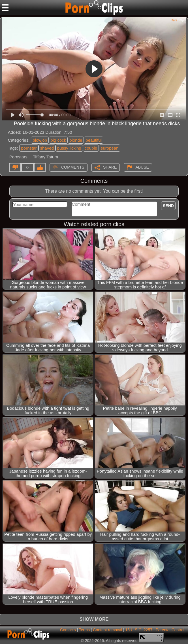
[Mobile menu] (5, 8)
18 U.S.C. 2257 (139, 630)
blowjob (40, 140)
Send (168, 206)
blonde (76, 140)
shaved (47, 148)
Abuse (142, 167)
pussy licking (69, 148)
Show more (94, 619)
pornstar (29, 148)
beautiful (94, 140)
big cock (58, 140)
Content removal (107, 630)
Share (110, 167)
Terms (84, 630)
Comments (73, 167)
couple (91, 148)
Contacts (68, 630)
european (109, 148)
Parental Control (170, 630)
